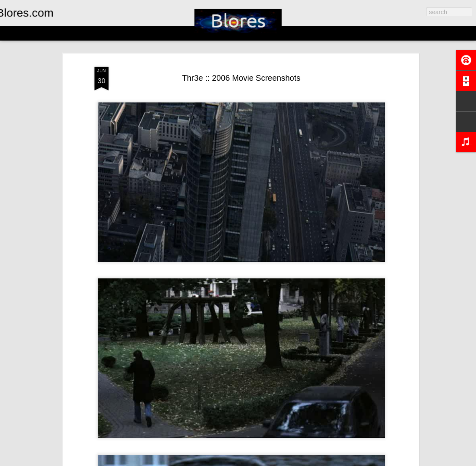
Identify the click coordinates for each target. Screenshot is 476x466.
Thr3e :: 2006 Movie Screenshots (241, 78)
